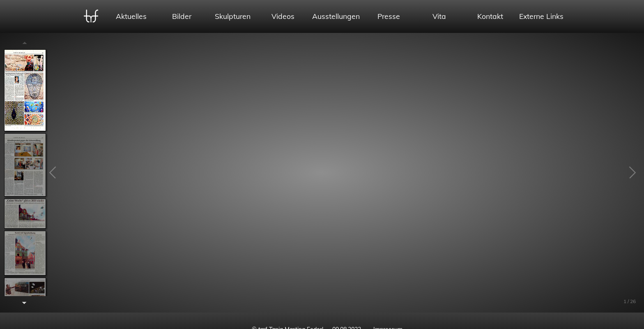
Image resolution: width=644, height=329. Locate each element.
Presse (389, 16)
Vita (439, 16)
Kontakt (490, 16)
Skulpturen (233, 16)
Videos (283, 16)
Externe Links (541, 16)
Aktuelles (131, 16)
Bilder (182, 16)
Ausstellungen (336, 16)
